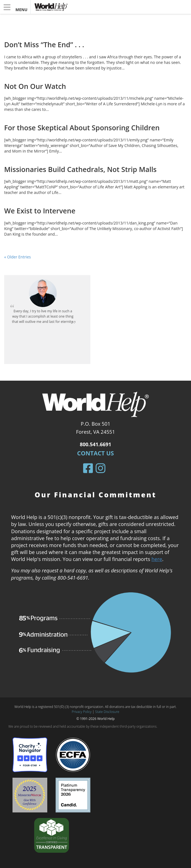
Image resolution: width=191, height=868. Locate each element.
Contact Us (95, 453)
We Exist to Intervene (40, 211)
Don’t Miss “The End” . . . (44, 44)
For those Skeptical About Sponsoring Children (82, 128)
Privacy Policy (82, 712)
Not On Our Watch (35, 86)
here (157, 559)
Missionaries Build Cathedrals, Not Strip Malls (80, 169)
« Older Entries (18, 257)
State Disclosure (107, 712)
